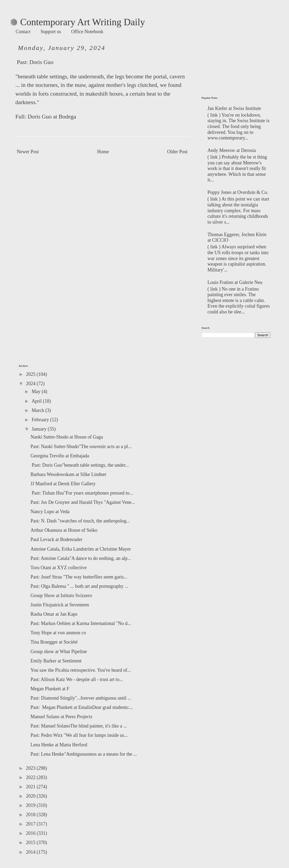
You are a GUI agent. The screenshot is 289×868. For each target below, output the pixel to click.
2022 (31, 777)
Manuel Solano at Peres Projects (61, 717)
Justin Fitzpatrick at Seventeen (60, 605)
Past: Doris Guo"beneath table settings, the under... (80, 465)
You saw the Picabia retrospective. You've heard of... (81, 670)
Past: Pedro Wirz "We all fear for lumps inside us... (79, 735)
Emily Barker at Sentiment (56, 661)
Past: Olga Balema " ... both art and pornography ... (79, 586)
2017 (31, 824)
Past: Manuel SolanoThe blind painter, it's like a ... (79, 726)
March (38, 410)
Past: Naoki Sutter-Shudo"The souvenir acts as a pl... (81, 446)
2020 (31, 796)
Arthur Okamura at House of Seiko (64, 530)
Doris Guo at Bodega (52, 117)
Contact (23, 32)
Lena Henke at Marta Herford (59, 745)
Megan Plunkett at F (50, 689)
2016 (31, 833)
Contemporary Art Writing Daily (78, 22)
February (41, 420)
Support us (51, 32)
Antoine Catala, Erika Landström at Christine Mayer (81, 549)
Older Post (178, 152)
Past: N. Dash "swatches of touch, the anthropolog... (80, 521)
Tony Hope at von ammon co (58, 633)
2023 (31, 768)
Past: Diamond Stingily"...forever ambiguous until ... (81, 698)
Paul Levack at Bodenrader (56, 539)
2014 (31, 852)
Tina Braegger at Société (54, 642)
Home (103, 152)
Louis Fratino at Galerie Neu (235, 282)
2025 (31, 374)
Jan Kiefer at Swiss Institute (234, 108)
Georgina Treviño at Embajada (60, 456)
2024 (31, 384)
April (37, 401)
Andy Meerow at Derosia (232, 150)
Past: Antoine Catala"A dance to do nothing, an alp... (81, 558)
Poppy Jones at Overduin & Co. (238, 192)
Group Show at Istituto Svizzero (61, 595)
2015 (31, 843)
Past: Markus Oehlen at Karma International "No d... (81, 623)
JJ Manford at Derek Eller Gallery (63, 484)
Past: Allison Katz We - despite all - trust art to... (77, 679)
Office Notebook (87, 32)
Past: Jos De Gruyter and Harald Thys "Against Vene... (83, 502)
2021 (31, 787)
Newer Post (28, 152)
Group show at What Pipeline (59, 652)
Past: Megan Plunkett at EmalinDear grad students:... (82, 707)
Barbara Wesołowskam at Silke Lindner (68, 474)
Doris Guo (41, 62)
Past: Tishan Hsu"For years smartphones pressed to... (82, 493)
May (37, 392)
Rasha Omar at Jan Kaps (54, 614)
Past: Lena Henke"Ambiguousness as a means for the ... (84, 754)
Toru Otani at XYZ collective (59, 568)
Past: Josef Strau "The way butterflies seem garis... (79, 577)
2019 (31, 805)
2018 (31, 815)
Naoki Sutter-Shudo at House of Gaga (67, 437)
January (40, 429)
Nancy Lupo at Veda (50, 512)
